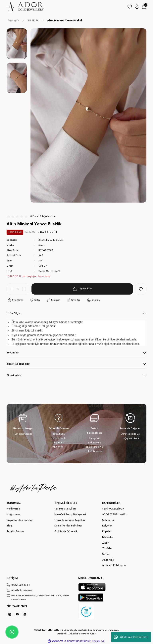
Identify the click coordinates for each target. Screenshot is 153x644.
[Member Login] (137, 7)
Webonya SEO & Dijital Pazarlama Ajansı (76, 634)
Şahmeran (108, 520)
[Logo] (25, 7)
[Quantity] (18, 289)
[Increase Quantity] (25, 289)
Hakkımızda (13, 509)
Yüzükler (107, 549)
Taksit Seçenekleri (18, 364)
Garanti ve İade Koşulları (70, 520)
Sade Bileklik (57, 240)
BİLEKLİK (43, 240)
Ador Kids (108, 560)
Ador (41, 245)
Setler (106, 554)
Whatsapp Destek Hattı (131, 637)
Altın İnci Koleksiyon (114, 565)
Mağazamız (13, 515)
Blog (9, 526)
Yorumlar (13, 353)
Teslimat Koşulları (65, 509)
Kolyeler (107, 526)
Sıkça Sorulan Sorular (20, 520)
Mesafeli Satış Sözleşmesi (70, 515)
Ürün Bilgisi (14, 313)
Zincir (105, 543)
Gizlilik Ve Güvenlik (66, 532)
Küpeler (107, 532)
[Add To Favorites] (141, 289)
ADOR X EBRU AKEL (114, 515)
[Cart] (144, 7)
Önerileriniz (14, 375)
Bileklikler (108, 537)
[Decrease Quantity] (10, 289)
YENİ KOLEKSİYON (113, 509)
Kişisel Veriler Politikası (68, 526)
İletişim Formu (15, 532)
